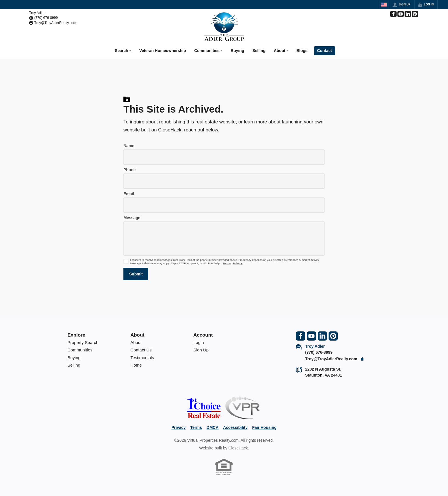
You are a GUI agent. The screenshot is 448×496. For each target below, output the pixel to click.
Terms (227, 262)
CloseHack (238, 447)
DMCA (213, 427)
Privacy (238, 262)
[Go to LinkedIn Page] (408, 14)
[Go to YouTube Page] (401, 14)
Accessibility (235, 427)
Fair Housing (264, 427)
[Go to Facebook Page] (393, 14)
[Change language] (384, 5)
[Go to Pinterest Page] (415, 14)
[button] (136, 273)
